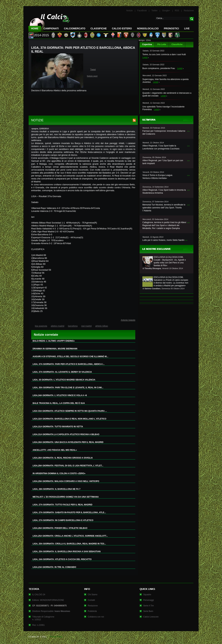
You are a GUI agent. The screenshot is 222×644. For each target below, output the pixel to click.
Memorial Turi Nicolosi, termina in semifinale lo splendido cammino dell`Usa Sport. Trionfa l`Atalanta (164, 208)
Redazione (189, 11)
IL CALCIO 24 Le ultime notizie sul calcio (49, 22)
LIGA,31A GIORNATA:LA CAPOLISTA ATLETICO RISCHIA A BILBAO (66, 434)
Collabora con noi (96, 617)
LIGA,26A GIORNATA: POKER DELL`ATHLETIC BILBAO (60, 528)
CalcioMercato (75, 28)
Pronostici (171, 28)
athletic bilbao (102, 326)
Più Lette (162, 44)
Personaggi (149, 600)
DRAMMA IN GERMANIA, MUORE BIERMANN (55, 349)
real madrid (86, 326)
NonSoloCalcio (148, 28)
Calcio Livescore (151, 617)
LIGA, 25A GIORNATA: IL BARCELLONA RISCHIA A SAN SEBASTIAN (67, 552)
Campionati (51, 28)
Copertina (147, 44)
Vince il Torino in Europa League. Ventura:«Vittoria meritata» (158, 177)
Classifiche (177, 44)
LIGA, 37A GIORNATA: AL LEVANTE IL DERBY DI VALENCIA (62, 372)
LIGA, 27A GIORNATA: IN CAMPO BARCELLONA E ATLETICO (63, 520)
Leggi (145, 57)
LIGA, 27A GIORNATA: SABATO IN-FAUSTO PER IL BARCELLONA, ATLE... (69, 512)
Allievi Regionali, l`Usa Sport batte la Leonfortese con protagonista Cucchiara (161, 147)
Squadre (147, 595)
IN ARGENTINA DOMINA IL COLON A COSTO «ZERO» (59, 473)
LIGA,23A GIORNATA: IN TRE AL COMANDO (54, 567)
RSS (177, 11)
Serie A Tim (149, 606)
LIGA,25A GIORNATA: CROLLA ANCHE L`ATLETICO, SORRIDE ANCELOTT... (70, 536)
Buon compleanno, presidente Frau (159, 68)
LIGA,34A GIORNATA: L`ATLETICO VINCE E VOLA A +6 (60, 395)
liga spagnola (41, 326)
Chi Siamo (93, 595)
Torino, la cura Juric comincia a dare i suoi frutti (164, 54)
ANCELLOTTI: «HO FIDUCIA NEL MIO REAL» (55, 450)
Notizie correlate (46, 335)
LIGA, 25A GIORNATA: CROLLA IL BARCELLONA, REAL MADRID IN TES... (69, 544)
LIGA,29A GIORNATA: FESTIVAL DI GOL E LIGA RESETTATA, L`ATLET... (68, 466)
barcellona (73, 326)
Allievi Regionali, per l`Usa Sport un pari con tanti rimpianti (163, 162)
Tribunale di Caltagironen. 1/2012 (43, 618)
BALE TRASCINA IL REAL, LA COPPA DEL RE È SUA (59, 403)
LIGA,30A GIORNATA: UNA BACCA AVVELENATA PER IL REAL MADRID (68, 442)
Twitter (154, 11)
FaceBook (142, 11)
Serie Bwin (148, 611)
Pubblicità (92, 611)
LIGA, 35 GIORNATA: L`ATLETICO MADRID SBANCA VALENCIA (64, 380)
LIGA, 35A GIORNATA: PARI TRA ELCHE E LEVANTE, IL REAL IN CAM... (68, 388)
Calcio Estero (122, 28)
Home (35, 28)
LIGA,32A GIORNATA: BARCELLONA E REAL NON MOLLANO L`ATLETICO (69, 419)
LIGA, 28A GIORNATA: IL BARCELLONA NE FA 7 (56, 489)
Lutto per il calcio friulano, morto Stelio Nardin (163, 240)
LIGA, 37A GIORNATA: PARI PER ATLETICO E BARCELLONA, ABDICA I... (69, 364)
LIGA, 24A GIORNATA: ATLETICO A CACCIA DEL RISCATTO (62, 559)
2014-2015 (41, 35)
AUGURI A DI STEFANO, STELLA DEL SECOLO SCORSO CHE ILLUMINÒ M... (70, 357)
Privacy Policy (56, 637)
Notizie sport (92, 76)
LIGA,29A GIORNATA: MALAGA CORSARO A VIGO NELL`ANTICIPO (66, 481)
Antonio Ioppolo (128, 320)
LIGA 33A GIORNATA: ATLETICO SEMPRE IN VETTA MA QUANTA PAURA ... (70, 411)
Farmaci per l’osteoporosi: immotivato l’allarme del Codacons (164, 132)
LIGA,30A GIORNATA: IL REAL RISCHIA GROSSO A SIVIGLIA (63, 458)
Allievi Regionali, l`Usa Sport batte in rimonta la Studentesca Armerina (164, 191)
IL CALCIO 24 (39, 595)
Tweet (93, 70)
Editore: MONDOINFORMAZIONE (48, 600)
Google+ (166, 11)
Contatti (91, 600)
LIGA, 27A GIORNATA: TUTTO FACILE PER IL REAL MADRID (62, 505)
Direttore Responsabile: (51, 611)
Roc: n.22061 (38, 625)
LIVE (187, 28)
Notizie (129, 11)
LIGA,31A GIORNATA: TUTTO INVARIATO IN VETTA (58, 427)
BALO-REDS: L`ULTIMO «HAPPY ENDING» (54, 341)
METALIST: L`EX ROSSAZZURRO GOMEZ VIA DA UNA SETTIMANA (66, 497)
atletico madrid (58, 326)
